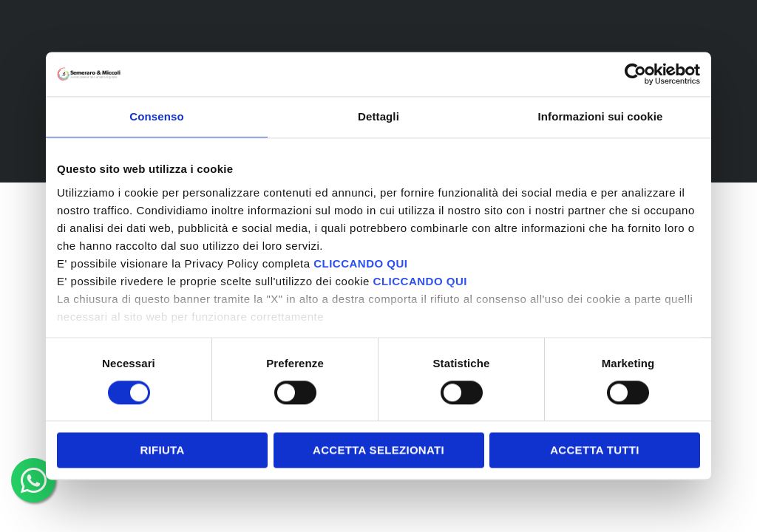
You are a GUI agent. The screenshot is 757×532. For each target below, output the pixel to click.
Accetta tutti (595, 450)
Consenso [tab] (156, 116)
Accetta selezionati (378, 450)
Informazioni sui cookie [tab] (601, 116)
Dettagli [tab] (378, 116)
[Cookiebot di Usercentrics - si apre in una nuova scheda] (635, 74)
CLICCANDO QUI (360, 263)
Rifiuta (162, 450)
